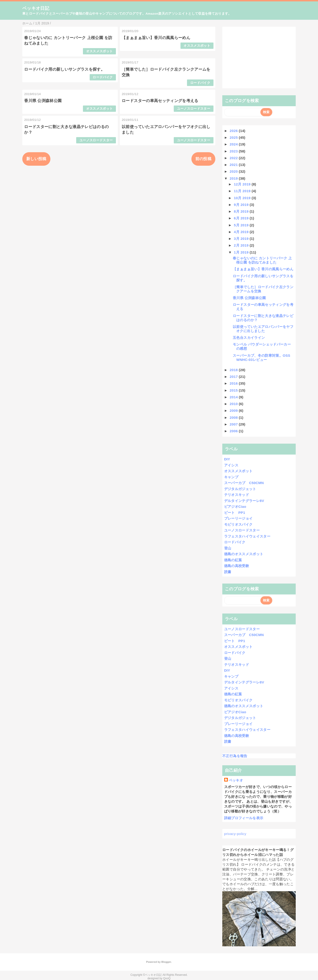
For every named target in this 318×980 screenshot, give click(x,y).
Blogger (166, 962)
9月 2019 (242, 205)
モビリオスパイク (238, 524)
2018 (234, 370)
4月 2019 (242, 232)
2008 (234, 417)
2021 (234, 165)
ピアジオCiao (235, 506)
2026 (234, 131)
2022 (234, 158)
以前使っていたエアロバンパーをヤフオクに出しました (263, 329)
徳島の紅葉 (233, 560)
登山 (228, 548)
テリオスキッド (237, 495)
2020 (234, 171)
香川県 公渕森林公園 (43, 101)
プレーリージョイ (238, 518)
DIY (227, 459)
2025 (234, 137)
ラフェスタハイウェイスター (247, 536)
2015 (234, 390)
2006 (234, 431)
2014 (234, 397)
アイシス (231, 465)
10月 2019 (243, 198)
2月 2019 (242, 245)
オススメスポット (100, 51)
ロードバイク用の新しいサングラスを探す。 (64, 69)
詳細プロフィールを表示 (244, 818)
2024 (234, 144)
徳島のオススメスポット (244, 554)
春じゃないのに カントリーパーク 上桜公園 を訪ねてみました (262, 260)
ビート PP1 (235, 513)
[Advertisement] (259, 58)
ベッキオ (236, 780)
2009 (234, 411)
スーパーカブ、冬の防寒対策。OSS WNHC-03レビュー (261, 358)
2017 (234, 377)
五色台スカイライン (249, 338)
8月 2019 (242, 211)
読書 (228, 572)
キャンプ (231, 477)
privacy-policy (235, 834)
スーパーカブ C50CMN (244, 483)
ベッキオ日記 (36, 8)
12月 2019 (243, 184)
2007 (234, 424)
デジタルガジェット (240, 489)
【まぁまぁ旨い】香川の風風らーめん (156, 38)
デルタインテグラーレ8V (244, 501)
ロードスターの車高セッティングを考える (160, 101)
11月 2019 (243, 191)
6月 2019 (242, 218)
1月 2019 (242, 252)
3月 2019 (242, 239)
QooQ (167, 978)
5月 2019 (242, 225)
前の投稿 (203, 159)
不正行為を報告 (235, 756)
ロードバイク (103, 77)
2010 (234, 404)
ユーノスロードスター (194, 109)
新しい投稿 (36, 159)
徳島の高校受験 (237, 566)
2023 (234, 151)
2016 (234, 383)
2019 (234, 178)
